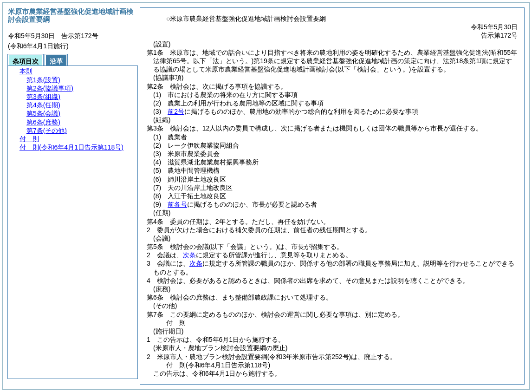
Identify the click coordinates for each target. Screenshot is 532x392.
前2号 (176, 111)
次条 (189, 255)
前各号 (177, 204)
